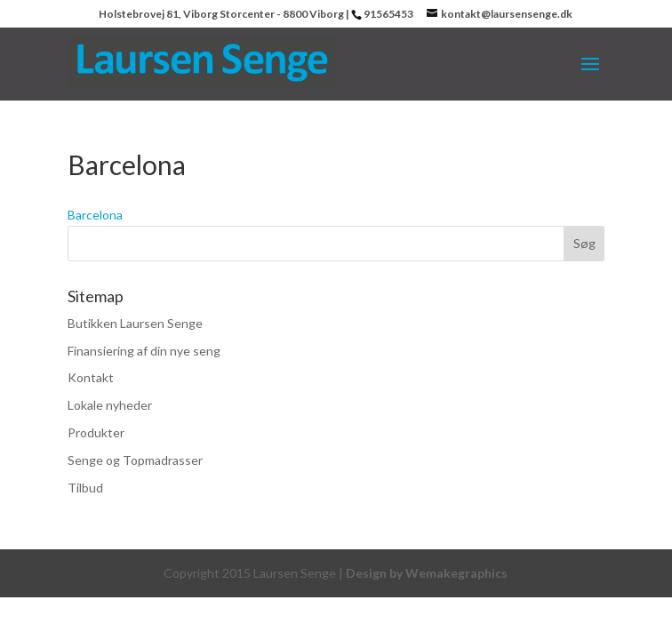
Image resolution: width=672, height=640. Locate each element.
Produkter (96, 432)
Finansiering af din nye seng (144, 351)
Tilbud (85, 488)
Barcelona (95, 215)
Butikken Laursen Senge (135, 323)
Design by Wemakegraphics (427, 573)
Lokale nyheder (110, 405)
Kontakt (91, 377)
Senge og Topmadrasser (135, 460)
